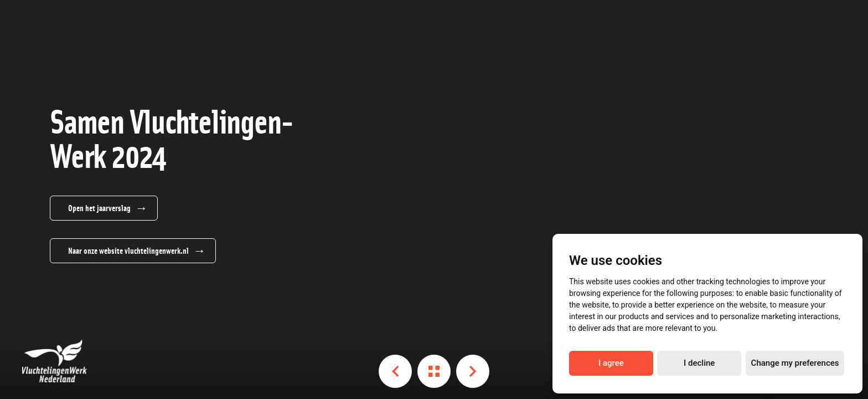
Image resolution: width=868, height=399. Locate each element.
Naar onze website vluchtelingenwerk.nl (128, 250)
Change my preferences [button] (795, 363)
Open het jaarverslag (99, 208)
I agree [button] (611, 363)
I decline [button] (699, 363)
